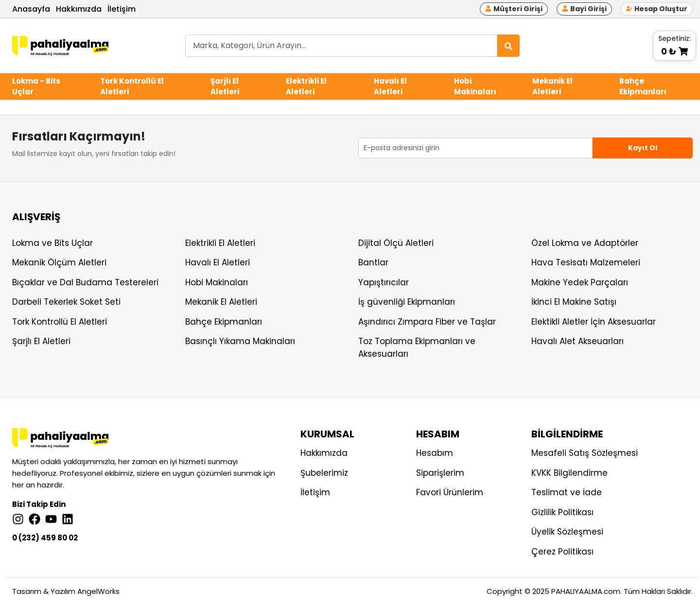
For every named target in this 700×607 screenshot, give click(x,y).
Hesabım (435, 453)
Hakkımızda (79, 9)
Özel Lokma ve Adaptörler (585, 243)
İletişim (122, 9)
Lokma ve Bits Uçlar (52, 243)
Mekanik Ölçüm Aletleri (59, 262)
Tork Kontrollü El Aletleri (132, 87)
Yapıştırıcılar (384, 282)
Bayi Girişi (584, 9)
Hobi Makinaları (475, 87)
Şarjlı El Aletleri (225, 87)
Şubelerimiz (324, 473)
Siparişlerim (440, 473)
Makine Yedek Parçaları (580, 282)
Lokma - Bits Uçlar (36, 87)
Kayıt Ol (643, 148)
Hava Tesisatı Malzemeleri (586, 262)
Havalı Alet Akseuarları (577, 341)
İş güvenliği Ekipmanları (407, 302)
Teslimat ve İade (567, 492)
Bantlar (373, 262)
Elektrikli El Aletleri (306, 87)
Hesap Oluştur (657, 9)
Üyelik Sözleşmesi (567, 532)
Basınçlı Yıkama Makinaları (240, 341)
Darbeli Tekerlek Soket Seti (66, 302)
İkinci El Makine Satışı (574, 302)
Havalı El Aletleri (390, 87)
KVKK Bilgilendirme (569, 473)
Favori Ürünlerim (450, 492)
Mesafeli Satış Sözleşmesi (585, 453)
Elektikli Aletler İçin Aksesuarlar (594, 322)
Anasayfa (31, 9)
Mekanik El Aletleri (552, 87)
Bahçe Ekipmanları (643, 87)
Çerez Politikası (562, 552)
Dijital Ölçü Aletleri (396, 243)
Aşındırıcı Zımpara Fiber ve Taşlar (427, 322)
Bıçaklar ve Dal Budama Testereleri (85, 282)
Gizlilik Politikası (562, 512)
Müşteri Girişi (514, 9)
